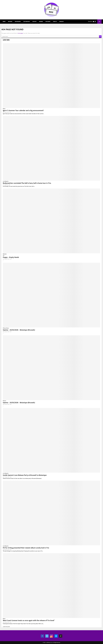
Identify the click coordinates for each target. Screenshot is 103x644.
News (4, 22)
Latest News (6, 40)
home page (20, 33)
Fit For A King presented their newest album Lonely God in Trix (26, 548)
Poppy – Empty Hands (11, 257)
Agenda (41, 22)
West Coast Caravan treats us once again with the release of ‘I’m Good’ (29, 621)
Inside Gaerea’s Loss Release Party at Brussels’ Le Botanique (25, 475)
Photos (34, 22)
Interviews (18, 22)
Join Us (55, 22)
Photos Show (6, 328)
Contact (61, 22)
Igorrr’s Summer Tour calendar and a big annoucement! (23, 111)
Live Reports (27, 22)
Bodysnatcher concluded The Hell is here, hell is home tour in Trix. (27, 183)
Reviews (10, 22)
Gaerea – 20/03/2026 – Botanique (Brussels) (19, 330)
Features (48, 22)
